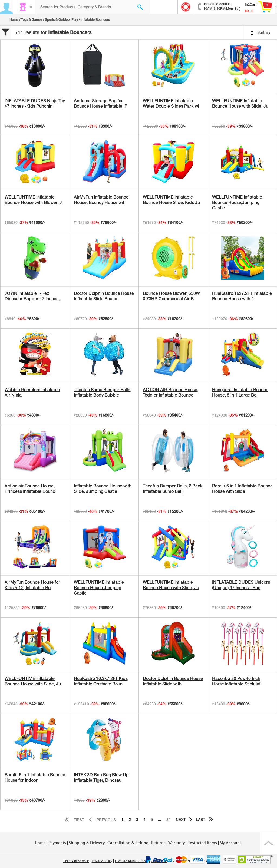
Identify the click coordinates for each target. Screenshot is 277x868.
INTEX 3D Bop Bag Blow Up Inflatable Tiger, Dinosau (101, 778)
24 (169, 820)
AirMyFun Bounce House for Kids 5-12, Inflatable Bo (32, 585)
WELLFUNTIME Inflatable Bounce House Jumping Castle (99, 588)
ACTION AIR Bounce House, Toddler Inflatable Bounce (171, 392)
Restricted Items (202, 843)
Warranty (177, 843)
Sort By (260, 33)
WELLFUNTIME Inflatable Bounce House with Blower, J (33, 200)
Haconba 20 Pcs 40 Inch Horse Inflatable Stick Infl (237, 681)
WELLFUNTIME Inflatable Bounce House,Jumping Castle (237, 202)
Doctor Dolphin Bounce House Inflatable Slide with (173, 681)
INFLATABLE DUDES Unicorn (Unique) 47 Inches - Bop (241, 585)
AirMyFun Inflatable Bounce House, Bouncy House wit (101, 200)
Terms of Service (76, 861)
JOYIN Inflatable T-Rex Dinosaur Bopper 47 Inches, (32, 296)
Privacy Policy (102, 861)
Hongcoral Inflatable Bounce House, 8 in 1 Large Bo (240, 392)
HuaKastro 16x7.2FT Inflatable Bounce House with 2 (242, 296)
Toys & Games (32, 20)
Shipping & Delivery (87, 843)
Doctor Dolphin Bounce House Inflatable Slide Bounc (104, 296)
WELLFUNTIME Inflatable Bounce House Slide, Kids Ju (171, 200)
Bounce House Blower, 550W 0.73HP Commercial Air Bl (171, 296)
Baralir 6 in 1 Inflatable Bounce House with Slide (242, 489)
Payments (57, 843)
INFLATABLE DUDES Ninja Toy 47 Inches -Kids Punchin (35, 103)
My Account (230, 843)
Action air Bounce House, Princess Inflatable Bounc (30, 489)
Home (14, 20)
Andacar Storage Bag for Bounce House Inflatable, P (101, 103)
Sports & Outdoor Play (61, 20)
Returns (158, 843)
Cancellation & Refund (128, 843)
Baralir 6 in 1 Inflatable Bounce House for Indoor (35, 778)
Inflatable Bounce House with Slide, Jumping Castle (103, 489)
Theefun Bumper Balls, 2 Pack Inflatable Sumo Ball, (173, 489)
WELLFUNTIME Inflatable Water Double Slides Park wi (171, 103)
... (160, 820)
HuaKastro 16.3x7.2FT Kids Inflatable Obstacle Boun (101, 681)
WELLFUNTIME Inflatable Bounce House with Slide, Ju (240, 103)
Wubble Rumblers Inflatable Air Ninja (32, 392)
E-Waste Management (132, 861)
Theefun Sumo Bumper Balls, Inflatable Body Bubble (103, 392)
